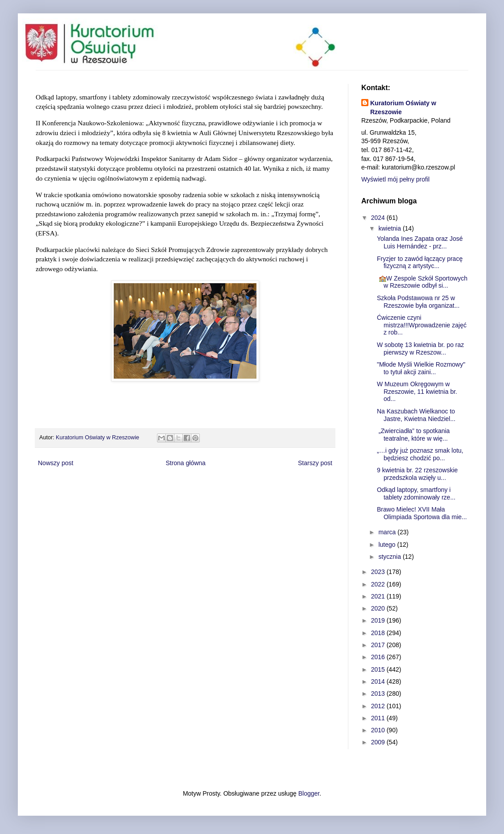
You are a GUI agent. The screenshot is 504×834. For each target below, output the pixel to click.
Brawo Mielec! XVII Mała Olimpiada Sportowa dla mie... (422, 513)
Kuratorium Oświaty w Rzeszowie (403, 107)
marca (388, 532)
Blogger (309, 793)
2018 (379, 633)
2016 (379, 657)
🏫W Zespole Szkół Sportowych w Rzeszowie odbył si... (422, 282)
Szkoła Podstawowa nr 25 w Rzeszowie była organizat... (418, 302)
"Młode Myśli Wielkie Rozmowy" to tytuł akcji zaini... (421, 368)
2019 (379, 620)
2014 (379, 681)
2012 (379, 706)
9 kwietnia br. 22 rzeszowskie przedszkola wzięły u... (417, 474)
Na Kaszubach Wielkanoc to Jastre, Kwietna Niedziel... (416, 415)
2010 (379, 730)
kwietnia (390, 228)
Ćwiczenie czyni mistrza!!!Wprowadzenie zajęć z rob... (422, 325)
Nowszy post (56, 463)
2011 (379, 718)
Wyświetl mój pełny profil (395, 179)
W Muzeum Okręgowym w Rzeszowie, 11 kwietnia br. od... (417, 392)
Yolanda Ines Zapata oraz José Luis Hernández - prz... (420, 242)
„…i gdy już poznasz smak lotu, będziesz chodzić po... (420, 454)
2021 (379, 596)
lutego (388, 545)
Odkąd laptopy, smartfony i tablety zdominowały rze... (416, 493)
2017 (379, 645)
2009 (379, 742)
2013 (379, 694)
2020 (379, 608)
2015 (379, 669)
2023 (379, 572)
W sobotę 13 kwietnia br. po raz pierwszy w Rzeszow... (420, 349)
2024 (379, 218)
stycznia (390, 557)
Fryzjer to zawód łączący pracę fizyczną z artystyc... (420, 262)
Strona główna (186, 463)
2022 (379, 584)
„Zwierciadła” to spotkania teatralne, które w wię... (413, 435)
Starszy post (315, 463)
